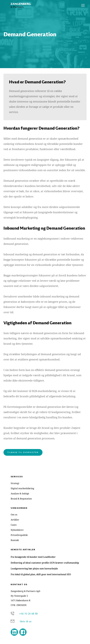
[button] (83, 5)
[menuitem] (45, 483)
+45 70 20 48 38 (28, 613)
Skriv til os (26, 621)
